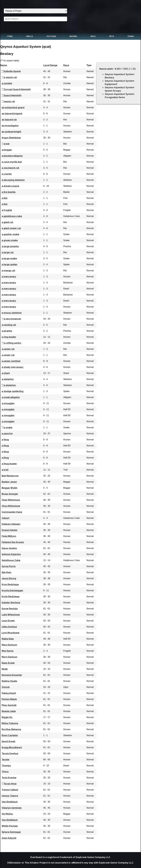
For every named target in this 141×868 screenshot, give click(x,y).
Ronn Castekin (10, 735)
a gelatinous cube (12, 216)
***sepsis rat (8, 101)
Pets (112, 36)
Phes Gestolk (9, 705)
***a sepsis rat (9, 77)
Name (4, 65)
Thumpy (6, 766)
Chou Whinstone (11, 506)
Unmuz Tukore (10, 796)
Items (10, 36)
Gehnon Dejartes (11, 554)
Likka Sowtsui (9, 627)
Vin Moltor (7, 814)
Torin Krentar (9, 778)
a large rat (8, 252)
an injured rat (9, 120)
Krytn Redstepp (11, 597)
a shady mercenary (13, 367)
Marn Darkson (9, 645)
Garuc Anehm (9, 548)
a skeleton (8, 379)
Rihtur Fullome (10, 723)
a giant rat (7, 222)
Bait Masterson (10, 476)
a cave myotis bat (12, 162)
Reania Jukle (9, 711)
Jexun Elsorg (9, 578)
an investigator (10, 126)
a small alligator (11, 397)
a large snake (9, 258)
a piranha (7, 331)
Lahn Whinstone (11, 615)
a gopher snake (10, 234)
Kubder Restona (11, 603)
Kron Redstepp (10, 584)
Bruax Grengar (10, 494)
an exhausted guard (13, 108)
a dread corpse (10, 186)
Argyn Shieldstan (11, 138)
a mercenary (9, 277)
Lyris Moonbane (11, 633)
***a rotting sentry (11, 343)
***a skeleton (9, 385)
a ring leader (9, 337)
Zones (131, 36)
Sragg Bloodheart (12, 747)
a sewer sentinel (11, 361)
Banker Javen (9, 482)
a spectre (7, 434)
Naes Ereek (8, 663)
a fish (5, 198)
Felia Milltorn (9, 536)
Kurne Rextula (10, 609)
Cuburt (6, 518)
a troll (5, 470)
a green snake (10, 240)
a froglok (7, 210)
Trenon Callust (10, 790)
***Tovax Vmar (9, 784)
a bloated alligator (12, 156)
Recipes (73, 36)
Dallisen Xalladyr (11, 524)
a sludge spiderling (13, 391)
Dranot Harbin (10, 530)
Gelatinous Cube (11, 560)
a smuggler (8, 403)
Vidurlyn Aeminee (12, 808)
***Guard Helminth (11, 95)
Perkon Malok (9, 699)
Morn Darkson (9, 657)
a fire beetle (9, 192)
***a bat (6, 144)
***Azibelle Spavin (11, 71)
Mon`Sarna (8, 651)
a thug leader (9, 464)
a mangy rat (8, 271)
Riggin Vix (7, 717)
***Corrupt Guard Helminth (16, 89)
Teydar (6, 760)
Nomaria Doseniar (12, 675)
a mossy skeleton (12, 313)
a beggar (7, 150)
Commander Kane (12, 512)
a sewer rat (8, 349)
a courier (7, 174)
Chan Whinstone (11, 500)
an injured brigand (12, 114)
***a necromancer (11, 319)
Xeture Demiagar (11, 832)
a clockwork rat (10, 168)
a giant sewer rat (11, 228)
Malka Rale (8, 639)
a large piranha (10, 246)
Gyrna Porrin (9, 566)
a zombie (7, 83)
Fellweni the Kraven (13, 542)
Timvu (5, 772)
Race (66, 65)
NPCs (93, 36)
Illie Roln (6, 572)
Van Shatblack (10, 802)
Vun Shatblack (10, 820)
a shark (6, 373)
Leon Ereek (8, 621)
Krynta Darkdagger (12, 590)
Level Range (50, 65)
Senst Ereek (8, 741)
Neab (5, 669)
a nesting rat (9, 325)
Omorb (6, 687)
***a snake (7, 427)
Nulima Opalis (9, 681)
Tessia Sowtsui (10, 753)
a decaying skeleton (13, 180)
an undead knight (11, 132)
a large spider (10, 264)
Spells (29, 36)
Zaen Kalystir (9, 838)
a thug (5, 440)
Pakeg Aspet (9, 693)
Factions (51, 36)
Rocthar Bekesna (11, 729)
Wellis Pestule (10, 826)
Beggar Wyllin (10, 488)
